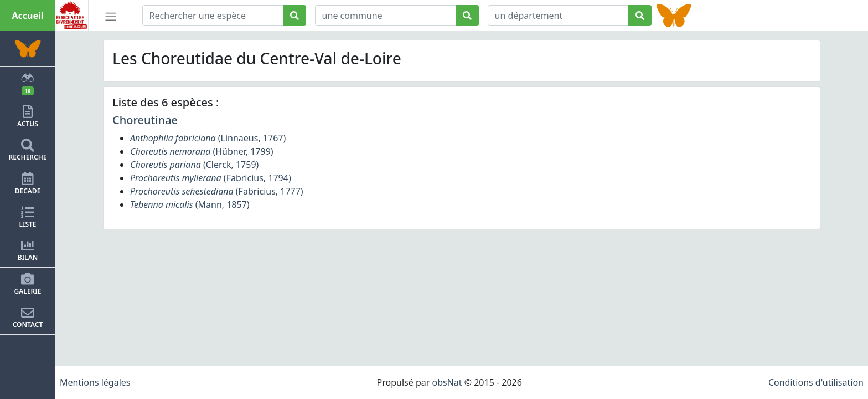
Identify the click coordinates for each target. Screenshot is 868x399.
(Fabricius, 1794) (211, 178)
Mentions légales (95, 382)
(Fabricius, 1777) (217, 191)
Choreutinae (145, 120)
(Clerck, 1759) (194, 165)
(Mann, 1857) (190, 204)
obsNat (447, 382)
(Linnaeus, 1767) (208, 138)
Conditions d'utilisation (816, 382)
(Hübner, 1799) (202, 151)
